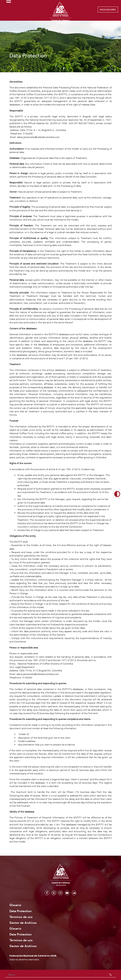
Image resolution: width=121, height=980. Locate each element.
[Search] (61, 975)
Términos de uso (21, 917)
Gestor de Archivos (23, 923)
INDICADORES (108, 10)
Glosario (15, 905)
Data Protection (21, 911)
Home (14, 32)
